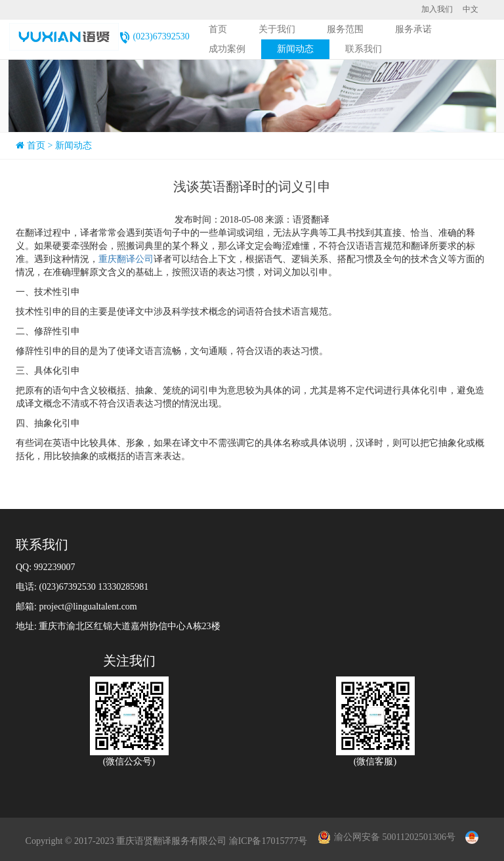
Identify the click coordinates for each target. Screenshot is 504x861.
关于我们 (277, 29)
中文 (471, 9)
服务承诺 (413, 29)
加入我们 (437, 9)
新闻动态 (295, 49)
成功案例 (227, 49)
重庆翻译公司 (126, 259)
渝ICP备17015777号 (268, 841)
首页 (218, 29)
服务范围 (345, 29)
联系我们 (364, 49)
